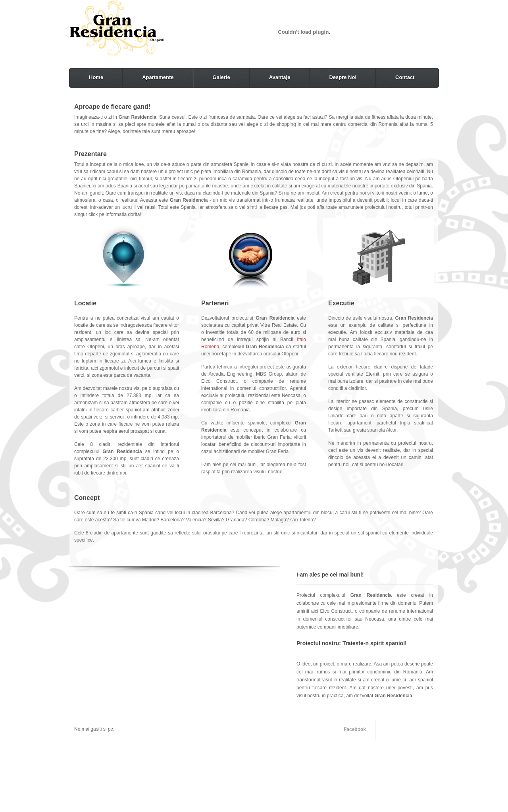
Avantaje (280, 77)
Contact (405, 77)
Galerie (221, 77)
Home (96, 77)
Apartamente (158, 77)
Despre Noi (343, 77)
